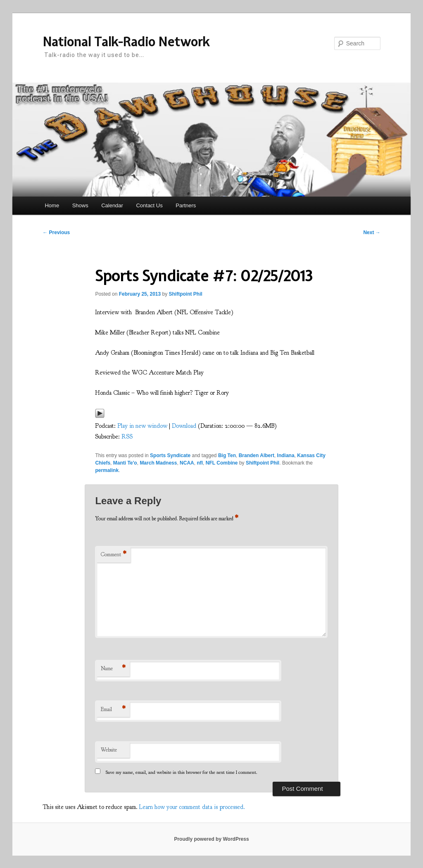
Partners (186, 205)
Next (372, 232)
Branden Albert (257, 455)
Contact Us (149, 205)
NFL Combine (222, 463)
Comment (114, 555)
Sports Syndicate (170, 455)
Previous (56, 232)
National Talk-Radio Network (126, 42)
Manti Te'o (125, 463)
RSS (127, 437)
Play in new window (142, 426)
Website (109, 750)
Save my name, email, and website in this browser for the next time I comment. (182, 772)
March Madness (158, 463)
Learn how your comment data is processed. (192, 807)
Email (113, 710)
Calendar (112, 205)
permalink (107, 470)
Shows (80, 205)
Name (113, 669)
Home (52, 205)
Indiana (286, 455)
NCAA (187, 463)
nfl (200, 463)
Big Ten (227, 455)
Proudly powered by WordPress (211, 839)
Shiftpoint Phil (186, 294)
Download (184, 426)
